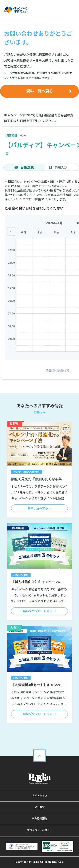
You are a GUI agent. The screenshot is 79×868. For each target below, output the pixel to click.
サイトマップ (40, 796)
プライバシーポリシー (40, 830)
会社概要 (40, 807)
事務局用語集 (40, 819)
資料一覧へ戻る (40, 91)
